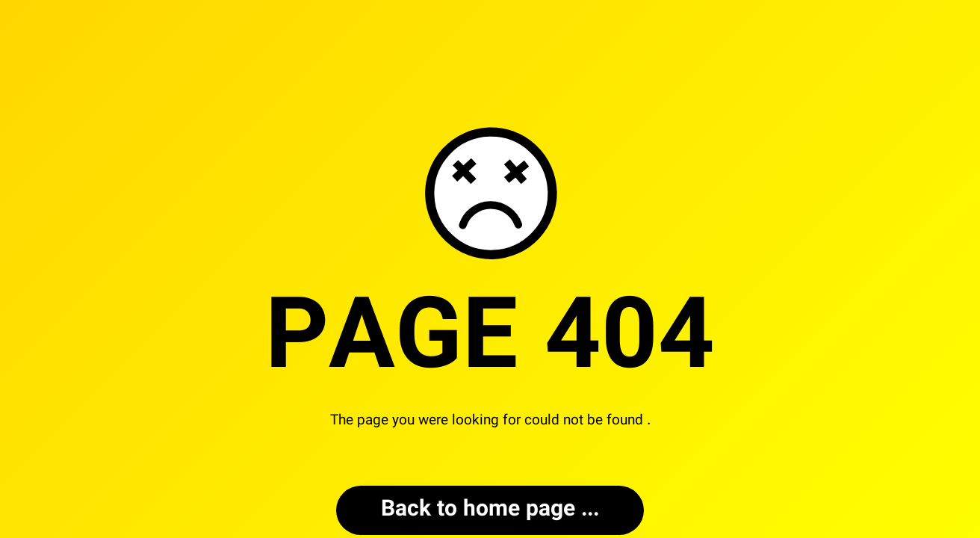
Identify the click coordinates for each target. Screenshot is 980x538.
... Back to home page (490, 510)
